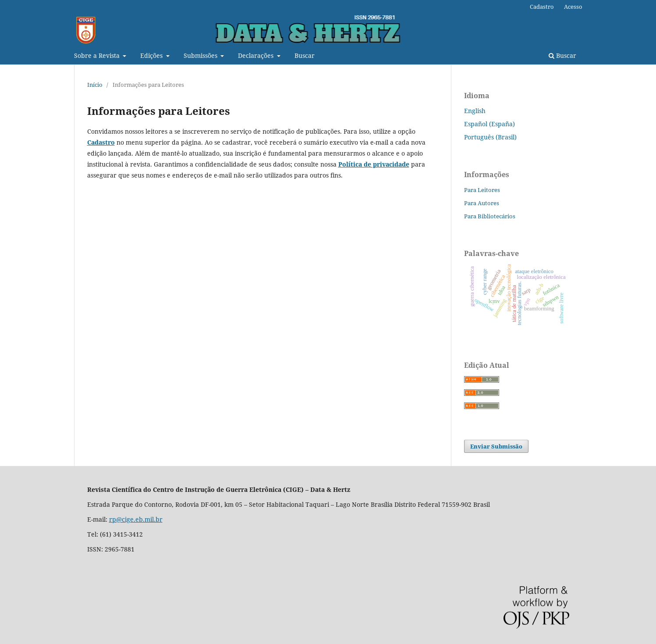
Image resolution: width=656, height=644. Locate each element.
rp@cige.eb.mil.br (136, 519)
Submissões (201, 55)
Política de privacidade (374, 164)
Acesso (573, 7)
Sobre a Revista (98, 55)
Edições (152, 55)
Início (95, 85)
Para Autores (482, 203)
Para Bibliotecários (490, 216)
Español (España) (489, 124)
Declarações (257, 55)
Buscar (305, 55)
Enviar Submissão (496, 446)
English (475, 111)
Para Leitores (482, 190)
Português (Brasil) (490, 137)
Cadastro (542, 7)
